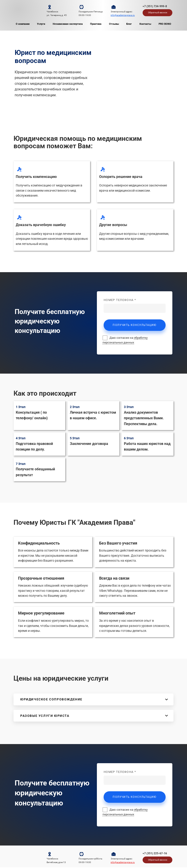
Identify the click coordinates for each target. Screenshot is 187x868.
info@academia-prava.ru (123, 15)
